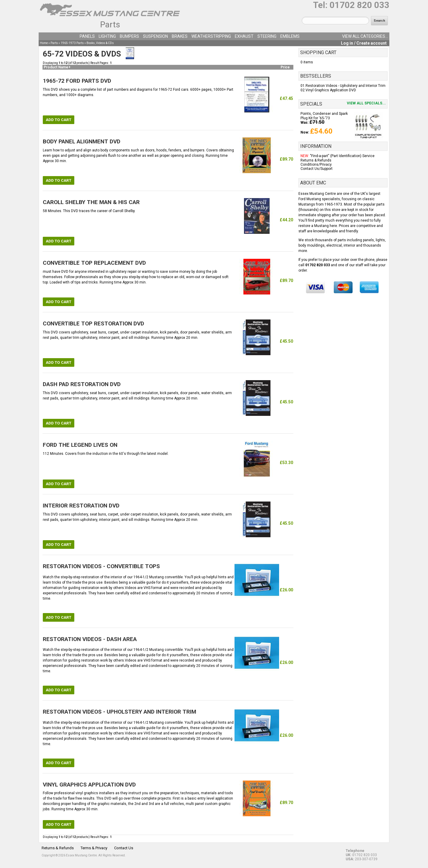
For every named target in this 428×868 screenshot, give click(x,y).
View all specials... (366, 103)
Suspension (155, 36)
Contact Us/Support (317, 169)
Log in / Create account (364, 43)
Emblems (290, 36)
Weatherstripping (211, 36)
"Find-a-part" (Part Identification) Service (342, 156)
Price (285, 67)
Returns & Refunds (316, 160)
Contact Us (124, 848)
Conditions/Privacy (316, 164)
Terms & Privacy (94, 848)
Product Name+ (57, 67)
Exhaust (244, 36)
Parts (110, 25)
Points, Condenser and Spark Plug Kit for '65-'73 (324, 116)
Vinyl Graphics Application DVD (331, 90)
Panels (87, 36)
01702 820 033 (359, 5)
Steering (267, 36)
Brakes (180, 36)
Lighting (107, 36)
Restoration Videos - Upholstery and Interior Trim (346, 86)
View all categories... (365, 36)
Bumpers (129, 36)
